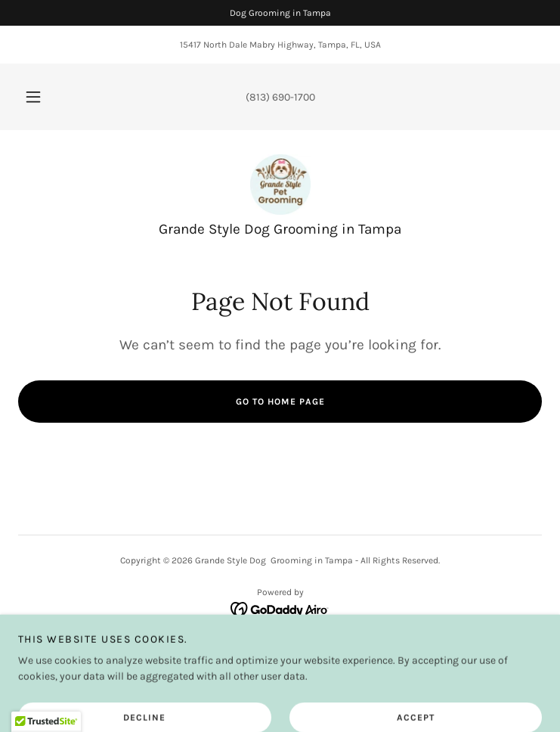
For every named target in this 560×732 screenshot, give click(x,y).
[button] (43, 97)
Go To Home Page (280, 402)
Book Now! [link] (280, 650)
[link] (280, 185)
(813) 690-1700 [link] (280, 97)
